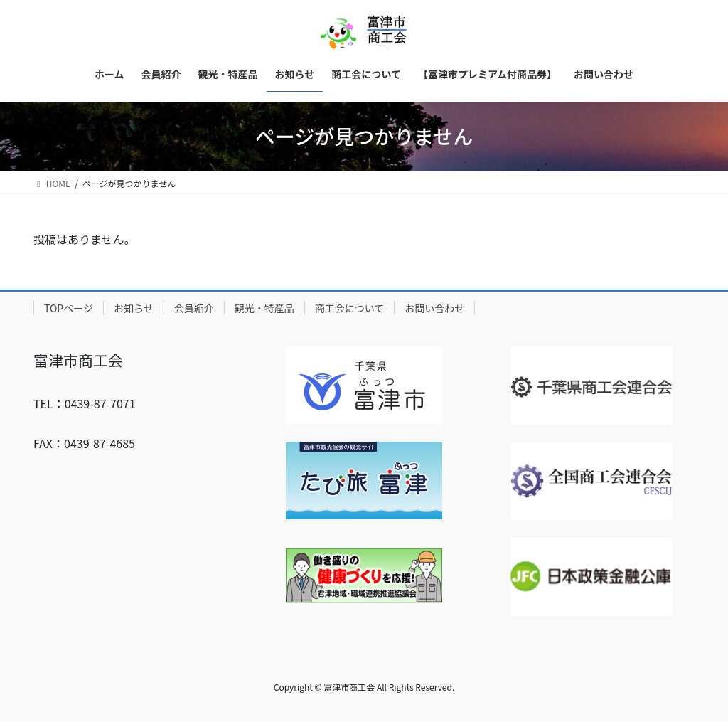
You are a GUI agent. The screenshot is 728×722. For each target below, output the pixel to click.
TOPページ (69, 308)
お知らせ (134, 308)
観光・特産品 (264, 308)
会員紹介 (194, 308)
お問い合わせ (434, 308)
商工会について (350, 308)
